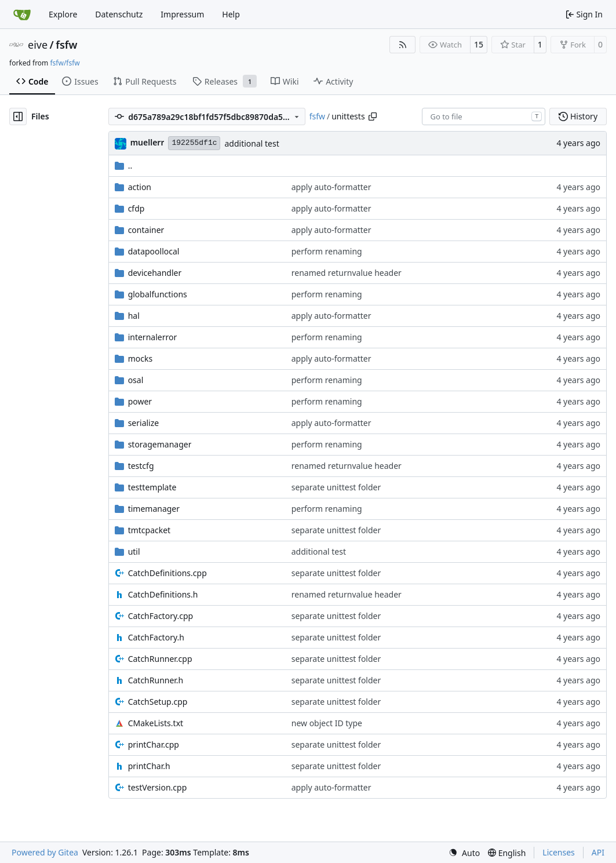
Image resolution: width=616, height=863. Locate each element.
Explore (63, 14)
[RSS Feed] (403, 45)
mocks (140, 358)
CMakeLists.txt (156, 723)
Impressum (182, 14)
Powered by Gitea (45, 852)
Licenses (559, 852)
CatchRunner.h (156, 680)
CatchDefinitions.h (163, 594)
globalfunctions (158, 294)
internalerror (153, 337)
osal (136, 380)
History (578, 116)
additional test (251, 143)
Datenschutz (119, 14)
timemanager (154, 509)
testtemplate (152, 487)
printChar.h (149, 766)
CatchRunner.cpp (160, 659)
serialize (144, 423)
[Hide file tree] (18, 116)
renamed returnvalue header (347, 273)
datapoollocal (154, 251)
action (140, 187)
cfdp (136, 208)
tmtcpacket (150, 530)
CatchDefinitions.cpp (167, 573)
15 (479, 44)
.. (124, 165)
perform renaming (327, 251)
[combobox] (484, 116)
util (134, 551)
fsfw (66, 45)
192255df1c (194, 143)
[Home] (22, 14)
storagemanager (160, 444)
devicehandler (155, 273)
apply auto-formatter (331, 187)
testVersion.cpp (158, 787)
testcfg (141, 466)
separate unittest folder (336, 487)
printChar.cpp (154, 744)
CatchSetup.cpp (158, 702)
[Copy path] (373, 116)
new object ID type (327, 723)
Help (231, 14)
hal (134, 316)
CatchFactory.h (156, 637)
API (598, 852)
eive (38, 45)
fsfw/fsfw (65, 63)
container (146, 230)
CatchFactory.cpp (161, 616)
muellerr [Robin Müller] (147, 142)
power (140, 401)
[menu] (464, 853)
